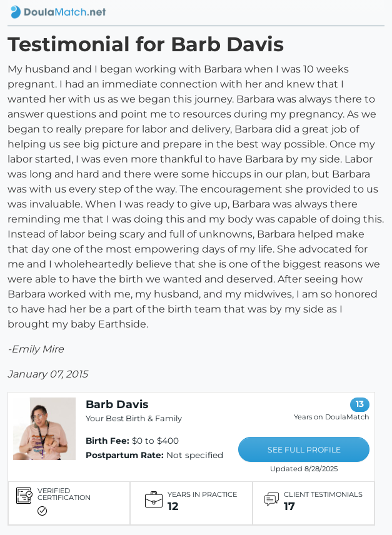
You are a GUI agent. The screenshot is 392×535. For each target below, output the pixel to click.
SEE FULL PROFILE (304, 450)
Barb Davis (117, 404)
